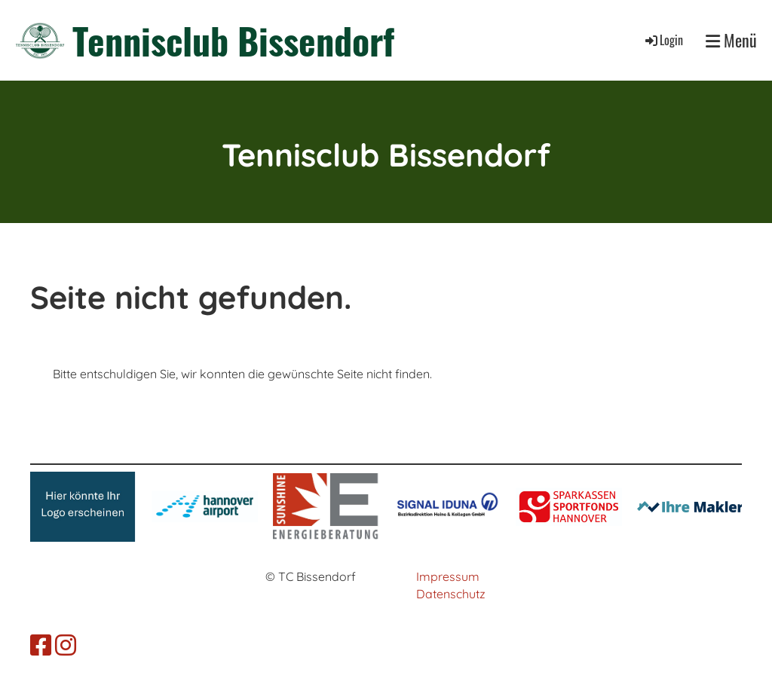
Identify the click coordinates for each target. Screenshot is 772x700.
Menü (731, 40)
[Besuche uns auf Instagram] (66, 645)
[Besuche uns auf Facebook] (41, 645)
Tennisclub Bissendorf (233, 40)
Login (663, 40)
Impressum (448, 576)
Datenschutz (451, 594)
